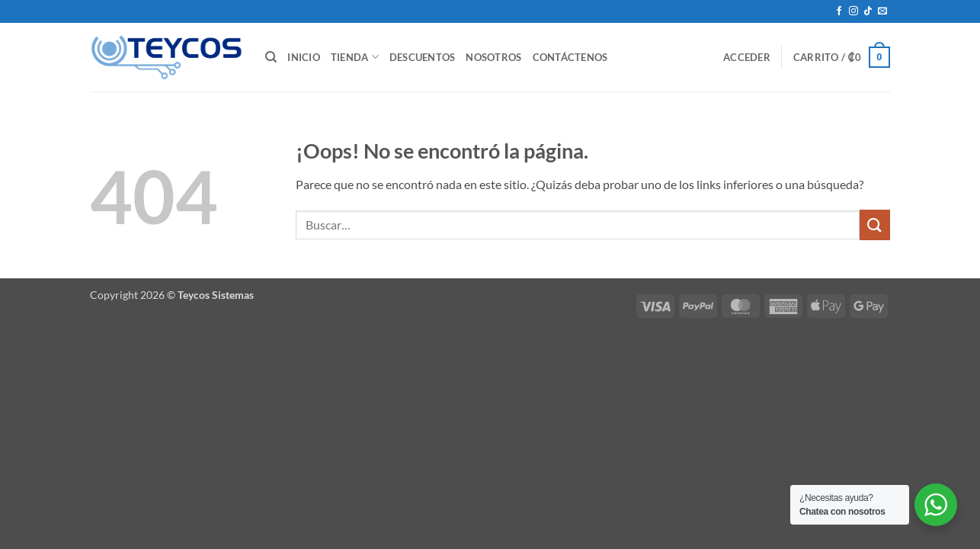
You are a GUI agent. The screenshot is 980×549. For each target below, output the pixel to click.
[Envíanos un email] (882, 11)
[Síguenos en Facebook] (839, 11)
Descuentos (423, 57)
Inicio (304, 57)
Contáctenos (570, 57)
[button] (747, 57)
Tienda (355, 57)
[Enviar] (875, 225)
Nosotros (493, 57)
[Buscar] (271, 57)
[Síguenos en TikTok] (868, 11)
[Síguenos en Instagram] (853, 11)
